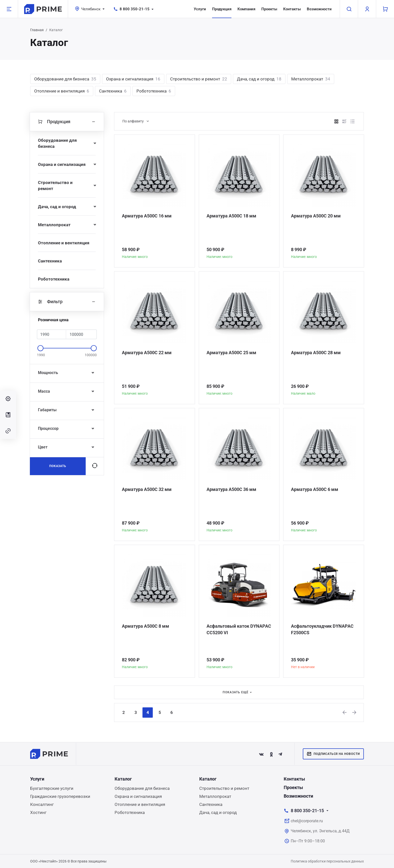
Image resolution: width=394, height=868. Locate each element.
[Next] (355, 712)
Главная (37, 30)
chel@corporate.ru (307, 821)
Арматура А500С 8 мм (145, 626)
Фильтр (67, 302)
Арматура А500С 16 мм (147, 216)
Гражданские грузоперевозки (60, 796)
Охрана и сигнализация (133, 79)
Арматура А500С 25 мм (231, 353)
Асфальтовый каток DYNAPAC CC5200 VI (239, 629)
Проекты (269, 9)
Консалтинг (42, 804)
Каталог (123, 779)
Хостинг (38, 812)
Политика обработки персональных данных (327, 861)
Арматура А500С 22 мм (147, 353)
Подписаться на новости (333, 754)
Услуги (200, 9)
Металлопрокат (311, 79)
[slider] (40, 348)
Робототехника (154, 91)
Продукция (222, 9)
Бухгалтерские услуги (52, 788)
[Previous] (345, 712)
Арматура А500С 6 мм (315, 489)
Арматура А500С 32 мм (147, 489)
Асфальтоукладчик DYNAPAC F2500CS (322, 629)
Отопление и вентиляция (62, 91)
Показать (58, 466)
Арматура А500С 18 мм (231, 216)
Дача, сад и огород (259, 79)
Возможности (319, 9)
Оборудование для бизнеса (65, 79)
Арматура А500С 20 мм (316, 216)
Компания (246, 9)
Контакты (292, 9)
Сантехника (113, 91)
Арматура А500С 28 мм (316, 353)
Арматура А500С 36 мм (231, 489)
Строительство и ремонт (199, 79)
